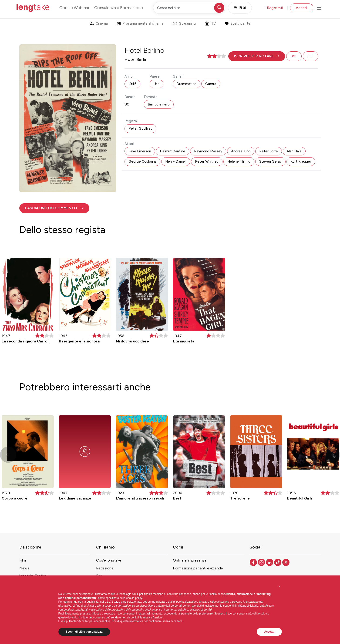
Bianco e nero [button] (159, 104)
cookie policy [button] (134, 598)
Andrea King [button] (241, 151)
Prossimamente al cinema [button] (140, 23)
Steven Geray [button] (270, 161)
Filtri (240, 8)
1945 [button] (132, 84)
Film (23, 560)
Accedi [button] (302, 8)
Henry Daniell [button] (176, 161)
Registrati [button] (275, 8)
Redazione (105, 568)
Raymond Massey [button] (208, 151)
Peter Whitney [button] (207, 161)
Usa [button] (157, 84)
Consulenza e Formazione (119, 8)
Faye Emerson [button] (140, 151)
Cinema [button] (99, 23)
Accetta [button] (269, 632)
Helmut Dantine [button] (173, 151)
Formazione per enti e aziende (198, 568)
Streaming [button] (184, 23)
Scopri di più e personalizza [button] (84, 632)
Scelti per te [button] (238, 23)
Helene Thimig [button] (239, 161)
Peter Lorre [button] (269, 151)
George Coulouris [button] (142, 161)
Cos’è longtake (109, 560)
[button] (257, 56)
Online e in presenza (190, 560)
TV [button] (210, 23)
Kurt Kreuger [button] (301, 161)
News (24, 568)
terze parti (120, 602)
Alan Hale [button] (294, 151)
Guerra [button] (211, 84)
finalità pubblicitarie (246, 606)
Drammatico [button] (187, 84)
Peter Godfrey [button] (140, 128)
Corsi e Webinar (74, 8)
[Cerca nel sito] (189, 8)
